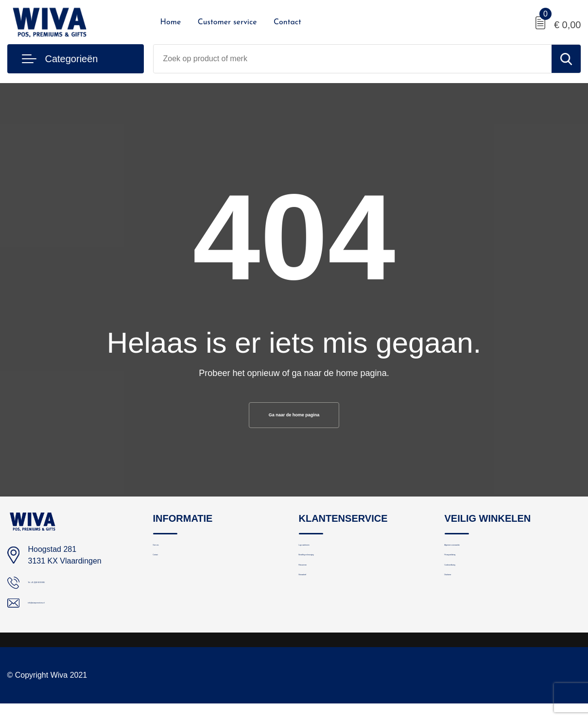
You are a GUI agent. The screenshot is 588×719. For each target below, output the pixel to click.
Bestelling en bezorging (337, 577)
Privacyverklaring (472, 577)
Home (171, 22)
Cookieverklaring (472, 598)
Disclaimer (462, 619)
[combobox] (353, 59)
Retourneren (319, 598)
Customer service (227, 22)
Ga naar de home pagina (294, 418)
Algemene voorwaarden (483, 556)
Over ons (168, 556)
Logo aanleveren (326, 556)
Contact (287, 22)
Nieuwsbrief (318, 619)
